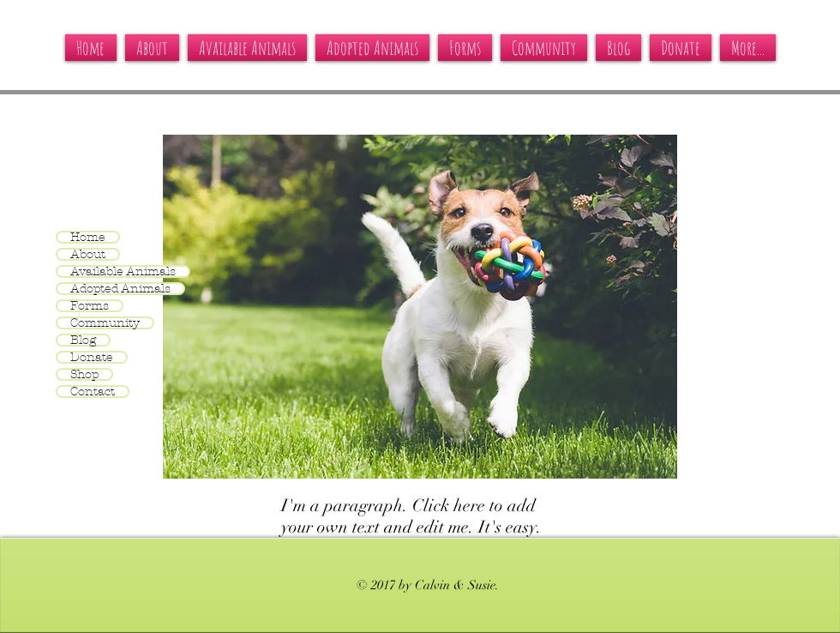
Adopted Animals (120, 289)
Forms (90, 306)
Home (88, 237)
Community (105, 323)
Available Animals (123, 271)
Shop (84, 374)
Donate (92, 357)
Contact (93, 392)
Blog (83, 340)
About (88, 254)
